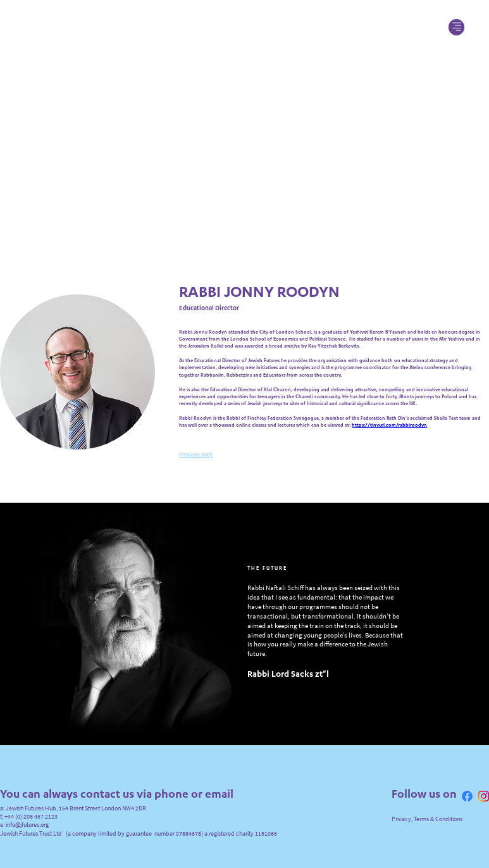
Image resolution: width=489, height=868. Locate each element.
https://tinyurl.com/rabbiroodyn (389, 424)
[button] (457, 27)
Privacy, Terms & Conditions (427, 816)
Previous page (196, 453)
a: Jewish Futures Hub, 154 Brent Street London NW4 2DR (73, 806)
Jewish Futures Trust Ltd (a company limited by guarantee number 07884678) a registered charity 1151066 (139, 831)
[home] (245, 27)
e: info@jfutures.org (24, 822)
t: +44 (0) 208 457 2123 (29, 814)
